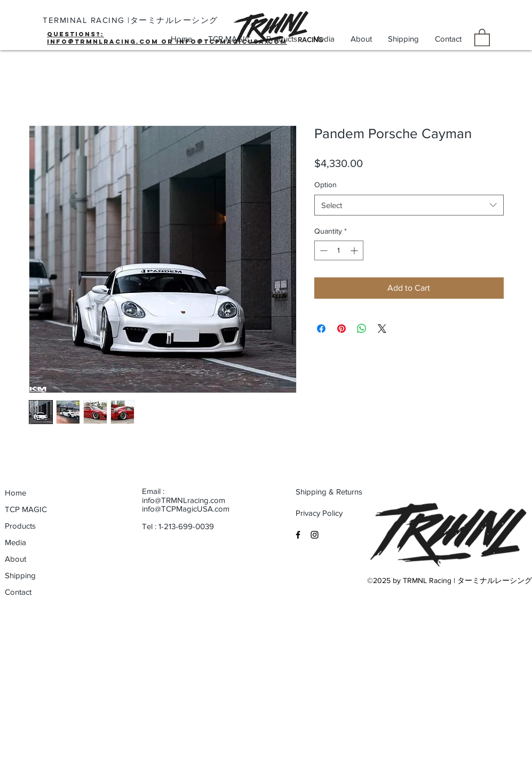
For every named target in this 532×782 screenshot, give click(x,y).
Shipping (20, 575)
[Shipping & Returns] (329, 491)
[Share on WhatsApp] (362, 329)
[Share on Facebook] (321, 329)
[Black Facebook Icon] (298, 535)
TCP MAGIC (26, 509)
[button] (482, 37)
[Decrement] (323, 250)
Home (15, 493)
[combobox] (409, 205)
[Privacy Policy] (329, 513)
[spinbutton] (339, 250)
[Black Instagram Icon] (315, 535)
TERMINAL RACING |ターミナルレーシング (130, 20)
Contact (18, 592)
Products (20, 526)
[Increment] (355, 250)
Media (15, 542)
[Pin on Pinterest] (342, 329)
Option (325, 185)
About (15, 559)
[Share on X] (382, 329)
